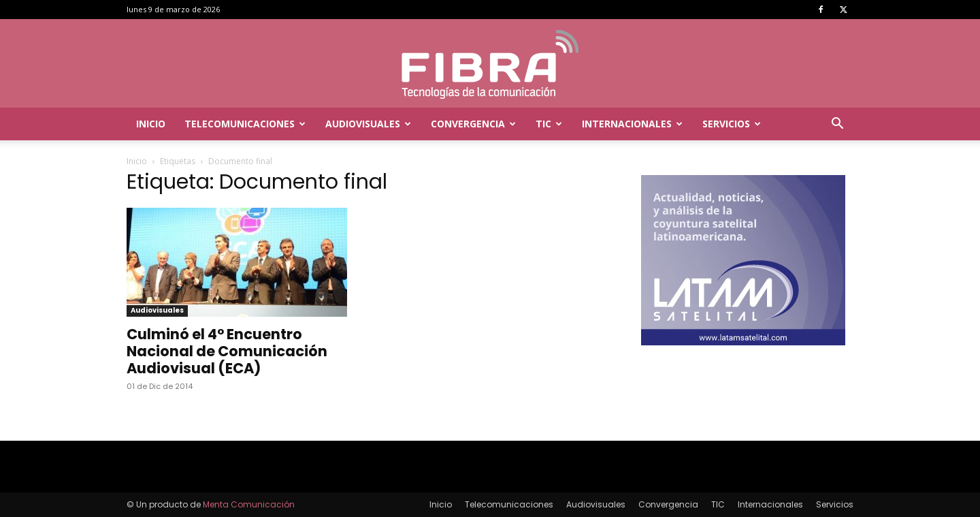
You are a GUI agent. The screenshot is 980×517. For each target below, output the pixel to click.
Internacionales (632, 124)
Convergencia (473, 124)
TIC (549, 124)
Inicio (151, 124)
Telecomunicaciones (245, 124)
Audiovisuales (368, 124)
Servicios (732, 124)
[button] (837, 125)
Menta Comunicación (249, 504)
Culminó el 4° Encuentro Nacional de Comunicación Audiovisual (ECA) (227, 351)
